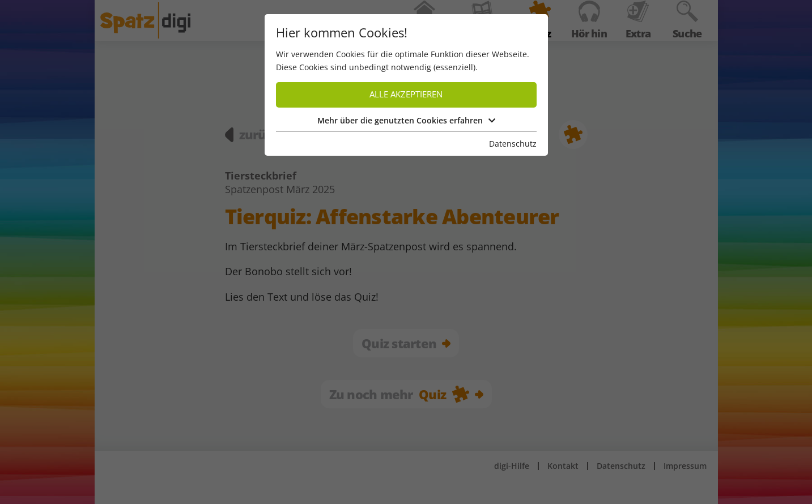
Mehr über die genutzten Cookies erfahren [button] (406, 120)
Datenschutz (513, 144)
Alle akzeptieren (406, 94)
